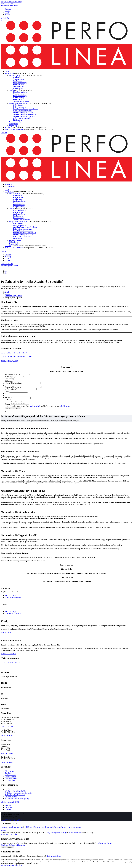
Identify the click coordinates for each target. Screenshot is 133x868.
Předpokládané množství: (14, 383)
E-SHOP (4, 133)
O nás (7, 13)
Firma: (7, 391)
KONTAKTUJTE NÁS (9, 654)
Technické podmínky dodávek (15, 795)
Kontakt (8, 15)
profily (15, 122)
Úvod (7, 72)
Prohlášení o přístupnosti (32, 828)
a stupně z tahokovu (26, 109)
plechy (19, 88)
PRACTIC (24, 116)
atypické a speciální (22, 118)
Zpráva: (8, 405)
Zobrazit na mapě (7, 736)
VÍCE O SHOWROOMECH (10, 663)
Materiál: (8, 377)
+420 (7, 727)
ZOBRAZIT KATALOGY (10, 361)
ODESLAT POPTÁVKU (13, 409)
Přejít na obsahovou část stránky (12, 2)
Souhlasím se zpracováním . (55, 407)
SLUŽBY (8, 127)
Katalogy (8, 11)
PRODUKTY (10, 73)
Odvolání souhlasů (11, 797)
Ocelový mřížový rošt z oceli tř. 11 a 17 (14, 353)
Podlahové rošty (10, 775)
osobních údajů (35, 407)
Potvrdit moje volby (16, 866)
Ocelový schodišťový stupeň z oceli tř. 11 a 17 (16, 356)
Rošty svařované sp (20, 107)
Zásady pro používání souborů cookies (55, 828)
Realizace (8, 9)
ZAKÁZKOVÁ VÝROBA (14, 129)
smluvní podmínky (74, 833)
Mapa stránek (18, 828)
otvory (19, 77)
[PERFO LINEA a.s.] (66, 68)
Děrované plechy (15, 75)
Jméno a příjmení (12, 389)
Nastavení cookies (75, 828)
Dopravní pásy (10, 781)
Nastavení (15, 846)
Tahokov (12, 90)
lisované (18, 105)
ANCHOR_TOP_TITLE (9, 835)
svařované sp (25, 114)
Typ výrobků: (10, 375)
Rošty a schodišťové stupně (18, 103)
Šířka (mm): (9, 379)
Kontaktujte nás (6, 633)
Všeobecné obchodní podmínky (16, 792)
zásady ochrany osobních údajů (56, 833)
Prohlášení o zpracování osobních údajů (18, 794)
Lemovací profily (11, 779)
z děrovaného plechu (22, 111)
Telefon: (9, 398)
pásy (14, 126)
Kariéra (7, 790)
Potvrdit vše (5, 866)
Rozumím (21, 846)
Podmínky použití (7, 828)
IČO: (7, 393)
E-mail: (8, 400)
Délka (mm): (9, 381)
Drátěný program (11, 777)
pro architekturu (22, 101)
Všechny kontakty (7, 803)
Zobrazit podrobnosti (105, 844)
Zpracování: (9, 387)
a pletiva (14, 124)
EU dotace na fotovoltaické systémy (17, 799)
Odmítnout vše (6, 846)
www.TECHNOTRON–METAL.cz (13, 821)
